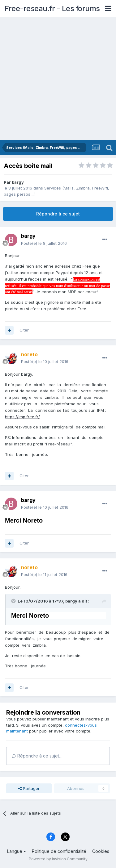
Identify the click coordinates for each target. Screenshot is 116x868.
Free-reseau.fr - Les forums (52, 8)
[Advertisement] (58, 79)
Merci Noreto (24, 520)
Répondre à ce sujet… (37, 756)
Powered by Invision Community (58, 859)
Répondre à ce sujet (58, 214)
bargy (18, 182)
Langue (17, 851)
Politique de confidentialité (59, 851)
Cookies (101, 851)
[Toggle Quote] (14, 601)
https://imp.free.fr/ (22, 417)
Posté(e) (44, 243)
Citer (24, 330)
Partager (29, 788)
